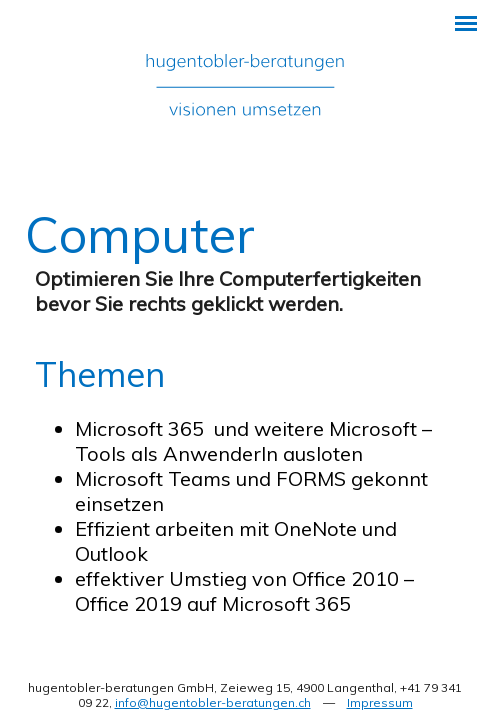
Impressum (380, 702)
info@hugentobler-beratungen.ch (213, 702)
